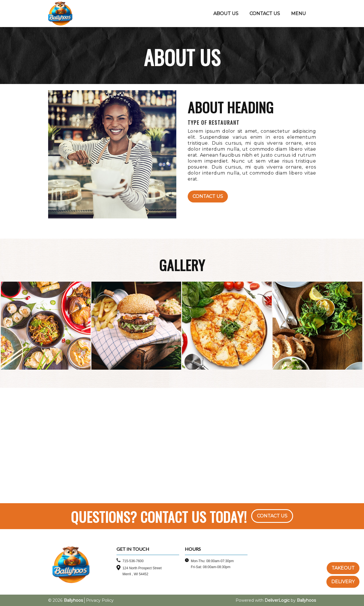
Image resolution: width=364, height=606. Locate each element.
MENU (298, 14)
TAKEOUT (343, 568)
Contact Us (208, 196)
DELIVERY (343, 582)
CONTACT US (265, 14)
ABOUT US (226, 14)
